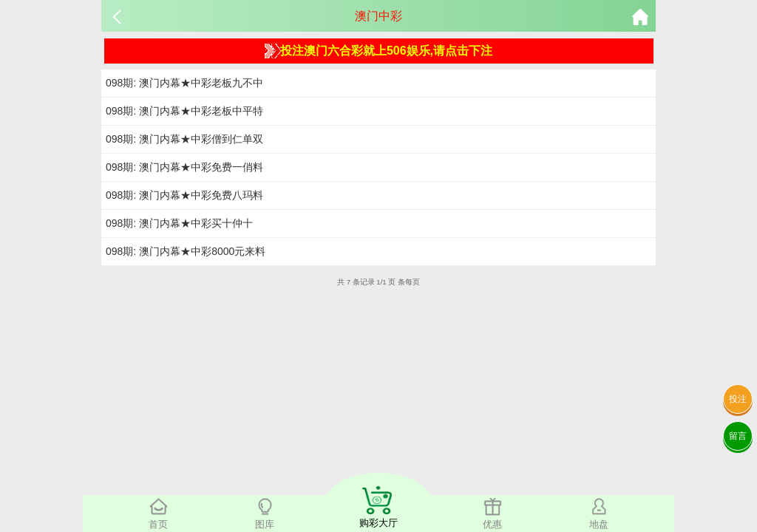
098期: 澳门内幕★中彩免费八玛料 (184, 195)
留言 (738, 436)
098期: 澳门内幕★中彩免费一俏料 (184, 167)
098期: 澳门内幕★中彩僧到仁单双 (184, 139)
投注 (738, 399)
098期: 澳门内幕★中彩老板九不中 (184, 83)
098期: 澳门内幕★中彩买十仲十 (179, 223)
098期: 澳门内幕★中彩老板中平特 (184, 111)
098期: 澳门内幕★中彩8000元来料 (186, 251)
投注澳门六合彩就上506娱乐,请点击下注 (378, 51)
